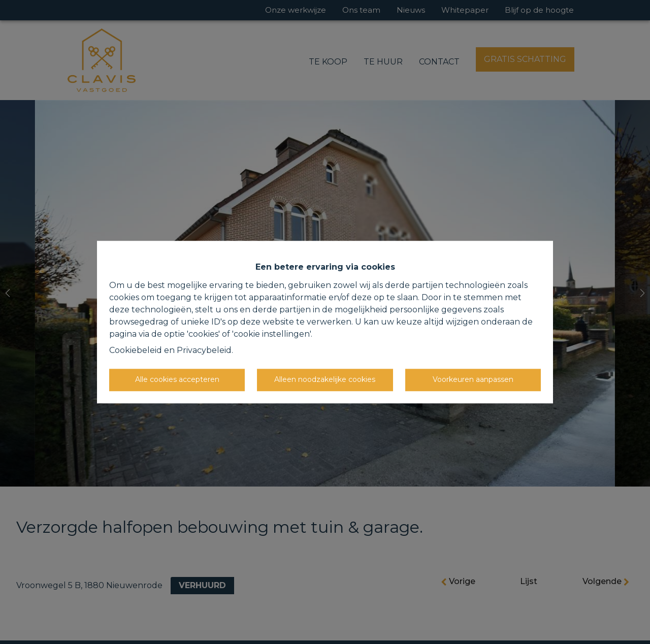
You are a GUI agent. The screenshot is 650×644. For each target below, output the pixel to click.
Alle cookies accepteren (177, 379)
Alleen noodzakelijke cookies (325, 379)
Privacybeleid (204, 350)
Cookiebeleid (136, 350)
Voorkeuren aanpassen (473, 379)
